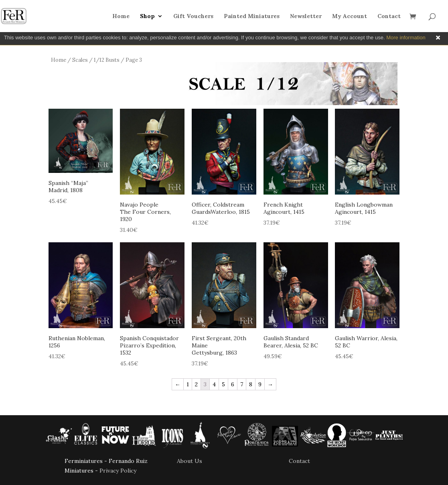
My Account (350, 16)
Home (121, 16)
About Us (190, 461)
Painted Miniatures (252, 16)
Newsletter (306, 16)
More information (406, 38)
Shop (147, 16)
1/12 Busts (107, 60)
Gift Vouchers (193, 16)
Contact (389, 16)
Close (438, 38)
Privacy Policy (118, 471)
